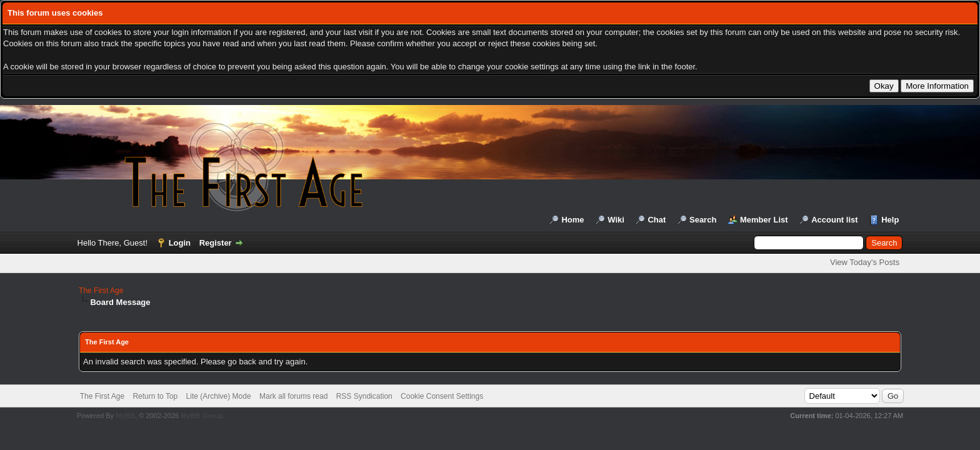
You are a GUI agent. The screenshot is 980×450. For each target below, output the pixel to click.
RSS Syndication (364, 396)
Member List (764, 220)
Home (572, 220)
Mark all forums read (293, 396)
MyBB (125, 416)
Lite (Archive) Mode (219, 396)
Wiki (616, 220)
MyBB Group (202, 416)
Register (216, 243)
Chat (657, 220)
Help (890, 220)
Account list (834, 220)
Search (703, 220)
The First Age (101, 291)
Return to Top (155, 396)
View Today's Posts (865, 262)
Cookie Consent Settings (442, 396)
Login (180, 243)
